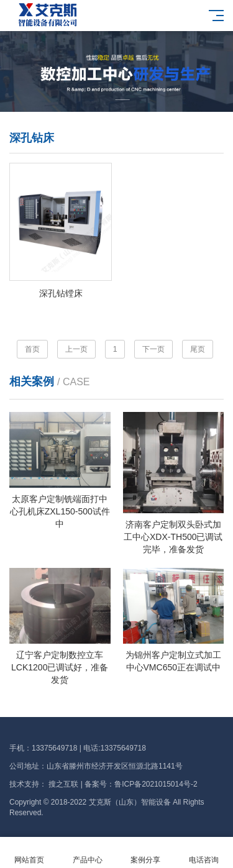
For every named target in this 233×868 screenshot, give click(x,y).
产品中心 (88, 853)
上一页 (76, 349)
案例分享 (146, 853)
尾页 (198, 349)
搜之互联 (63, 784)
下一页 (153, 349)
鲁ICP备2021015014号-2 (156, 784)
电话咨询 (204, 853)
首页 (32, 349)
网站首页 (29, 853)
